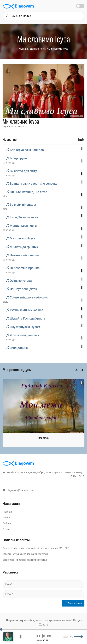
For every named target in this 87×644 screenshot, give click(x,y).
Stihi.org (7, 554)
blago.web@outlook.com (18, 490)
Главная (7, 512)
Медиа (6, 518)
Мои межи (43, 438)
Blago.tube (8, 560)
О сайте (7, 529)
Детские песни (38, 49)
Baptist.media (10, 548)
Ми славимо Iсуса (58, 49)
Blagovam (18, 6)
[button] (38, 636)
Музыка (23, 49)
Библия (7, 523)
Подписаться (73, 603)
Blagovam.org (14, 620)
